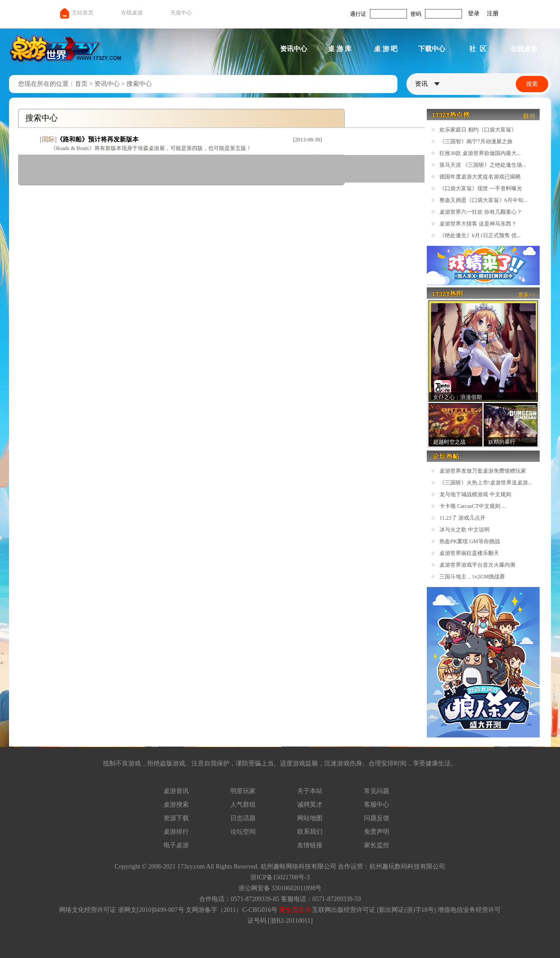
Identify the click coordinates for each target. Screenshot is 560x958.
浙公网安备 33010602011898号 (280, 888)
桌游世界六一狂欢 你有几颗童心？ (481, 212)
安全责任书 (295, 910)
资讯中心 (294, 49)
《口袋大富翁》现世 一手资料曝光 (481, 188)
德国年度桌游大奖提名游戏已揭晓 (480, 177)
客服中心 (377, 805)
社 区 (478, 49)
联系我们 (310, 832)
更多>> (527, 295)
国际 (48, 139)
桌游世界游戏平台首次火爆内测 (477, 565)
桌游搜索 (176, 805)
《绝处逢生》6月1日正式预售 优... (480, 235)
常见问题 (377, 791)
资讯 (427, 84)
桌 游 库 (340, 49)
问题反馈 (377, 818)
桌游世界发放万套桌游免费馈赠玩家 (483, 471)
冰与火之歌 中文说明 (464, 530)
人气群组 (243, 805)
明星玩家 (243, 791)
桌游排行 (176, 832)
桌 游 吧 (386, 49)
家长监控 (377, 845)
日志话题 (243, 818)
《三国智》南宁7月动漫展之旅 (476, 141)
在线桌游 (132, 13)
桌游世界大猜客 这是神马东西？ (478, 224)
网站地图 (310, 818)
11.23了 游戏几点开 (462, 518)
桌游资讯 (176, 791)
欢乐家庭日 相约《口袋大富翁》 (478, 130)
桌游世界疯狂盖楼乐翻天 (469, 553)
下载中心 (432, 49)
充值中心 (181, 13)
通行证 (358, 14)
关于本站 (310, 791)
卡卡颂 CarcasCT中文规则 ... (473, 506)
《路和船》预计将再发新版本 (98, 139)
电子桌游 (176, 845)
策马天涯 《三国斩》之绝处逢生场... (483, 165)
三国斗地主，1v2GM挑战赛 (472, 577)
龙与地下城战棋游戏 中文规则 (475, 494)
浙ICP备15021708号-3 (280, 877)
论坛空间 (243, 832)
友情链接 (310, 845)
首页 (81, 84)
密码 (416, 14)
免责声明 (377, 832)
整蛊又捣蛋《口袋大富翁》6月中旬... (483, 200)
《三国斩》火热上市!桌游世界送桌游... (486, 483)
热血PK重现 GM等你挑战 (470, 541)
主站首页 (76, 13)
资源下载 (176, 818)
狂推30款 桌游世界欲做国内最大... (480, 153)
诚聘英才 (310, 805)
